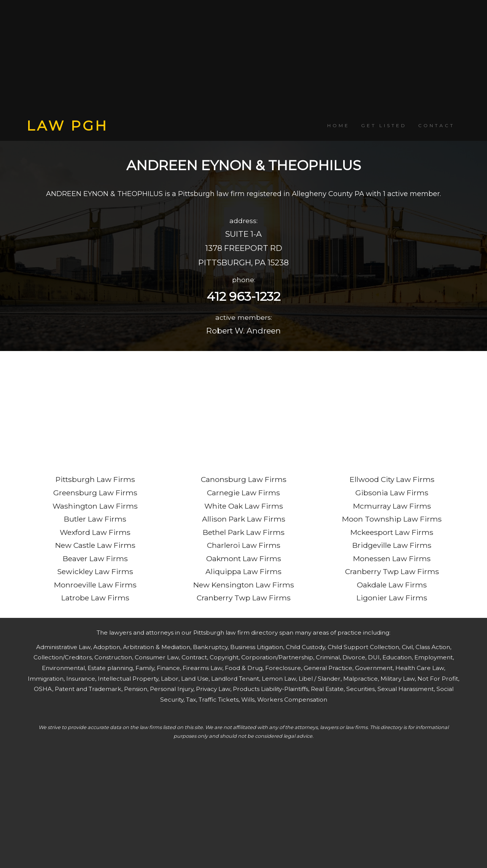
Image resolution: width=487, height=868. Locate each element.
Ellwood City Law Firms (392, 479)
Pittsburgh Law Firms (95, 479)
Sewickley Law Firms (95, 571)
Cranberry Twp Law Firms (244, 598)
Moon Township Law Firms (392, 519)
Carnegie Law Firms (243, 493)
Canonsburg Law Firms (244, 479)
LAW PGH (67, 126)
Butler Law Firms (95, 519)
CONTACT (436, 125)
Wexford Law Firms (95, 532)
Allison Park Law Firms (244, 519)
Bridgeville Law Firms (392, 545)
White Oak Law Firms (244, 506)
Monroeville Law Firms (95, 585)
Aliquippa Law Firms (243, 571)
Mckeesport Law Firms (392, 532)
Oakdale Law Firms (392, 585)
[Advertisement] (243, 59)
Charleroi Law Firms (244, 545)
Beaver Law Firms (95, 558)
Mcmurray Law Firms (392, 506)
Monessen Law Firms (392, 558)
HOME (338, 125)
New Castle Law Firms (95, 545)
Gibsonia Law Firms (392, 493)
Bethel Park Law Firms (244, 532)
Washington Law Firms (95, 506)
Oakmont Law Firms (244, 558)
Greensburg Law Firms (95, 493)
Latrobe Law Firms (95, 598)
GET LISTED (384, 125)
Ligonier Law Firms (392, 598)
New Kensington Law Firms (244, 585)
